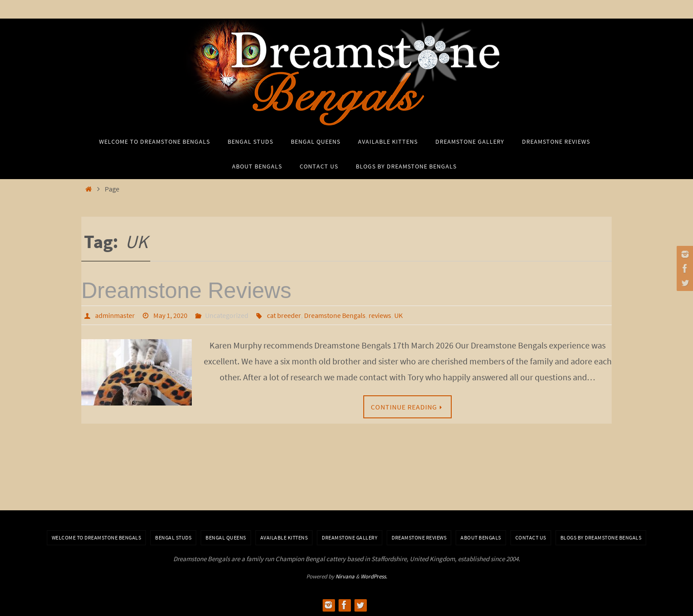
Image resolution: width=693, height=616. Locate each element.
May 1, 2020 (170, 315)
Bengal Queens (226, 538)
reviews (380, 315)
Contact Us (531, 538)
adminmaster (115, 315)
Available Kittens (284, 538)
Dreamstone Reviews (186, 291)
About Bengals (481, 538)
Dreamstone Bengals (335, 315)
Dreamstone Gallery (350, 538)
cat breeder (284, 315)
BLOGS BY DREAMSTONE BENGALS (601, 538)
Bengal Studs (173, 538)
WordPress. (374, 576)
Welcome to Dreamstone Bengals (97, 538)
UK (398, 315)
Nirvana (345, 576)
